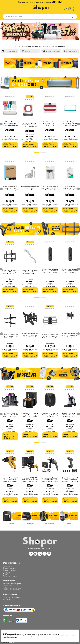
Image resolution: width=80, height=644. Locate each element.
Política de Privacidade (11, 638)
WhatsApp (8, 599)
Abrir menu (7, 9)
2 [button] (43, 152)
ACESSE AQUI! (57, 2)
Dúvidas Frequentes (12, 597)
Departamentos (10, 576)
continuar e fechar (68, 636)
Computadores (10, 570)
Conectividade (10, 568)
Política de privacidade (13, 588)
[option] (12, 64)
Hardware (7, 566)
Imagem (7, 572)
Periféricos (8, 574)
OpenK (11, 642)
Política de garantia (12, 590)
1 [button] (37, 152)
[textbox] (40, 16)
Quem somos (9, 586)
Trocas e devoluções (12, 584)
